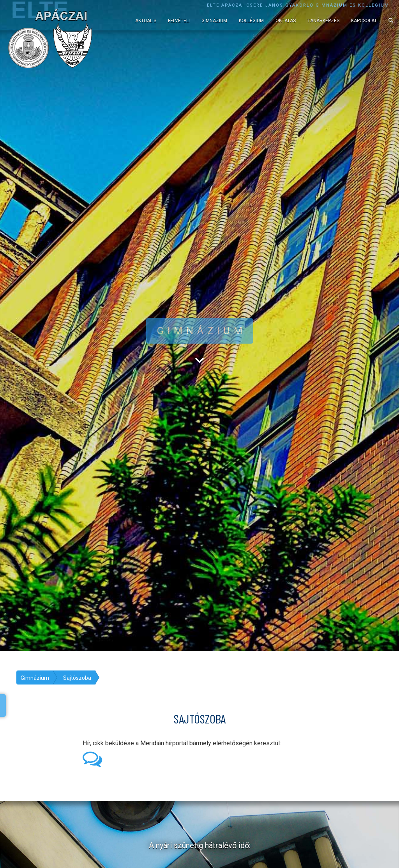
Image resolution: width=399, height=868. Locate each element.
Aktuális (146, 21)
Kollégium (251, 21)
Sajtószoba (77, 678)
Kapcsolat (364, 21)
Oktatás (286, 21)
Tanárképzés (323, 21)
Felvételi (179, 21)
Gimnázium (214, 21)
